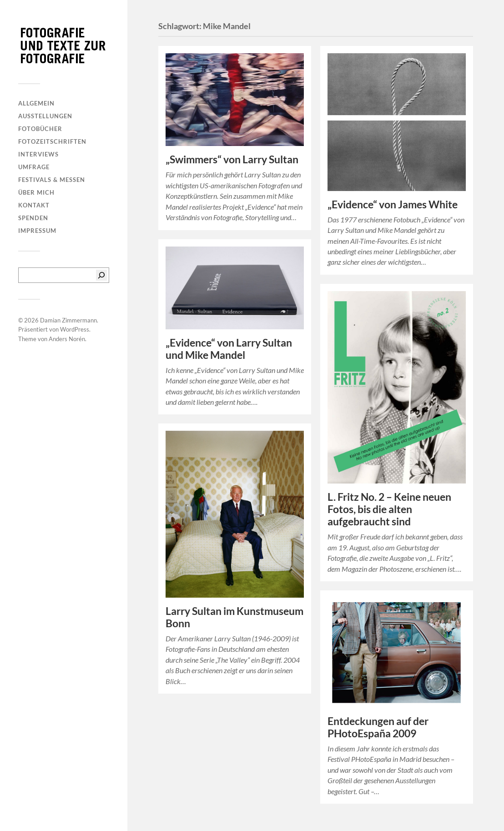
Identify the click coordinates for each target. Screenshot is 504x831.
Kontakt (34, 205)
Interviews (38, 154)
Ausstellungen (45, 116)
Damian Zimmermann (68, 320)
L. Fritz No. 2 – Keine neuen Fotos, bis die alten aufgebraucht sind (389, 509)
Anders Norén (67, 339)
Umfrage (34, 167)
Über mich (36, 192)
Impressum (37, 231)
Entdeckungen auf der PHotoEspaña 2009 (378, 727)
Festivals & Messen (52, 180)
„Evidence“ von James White (393, 204)
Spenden (33, 218)
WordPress (75, 329)
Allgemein (36, 103)
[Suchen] (101, 275)
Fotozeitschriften (52, 141)
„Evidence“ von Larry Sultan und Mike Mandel (229, 349)
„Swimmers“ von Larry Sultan (232, 159)
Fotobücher (40, 129)
